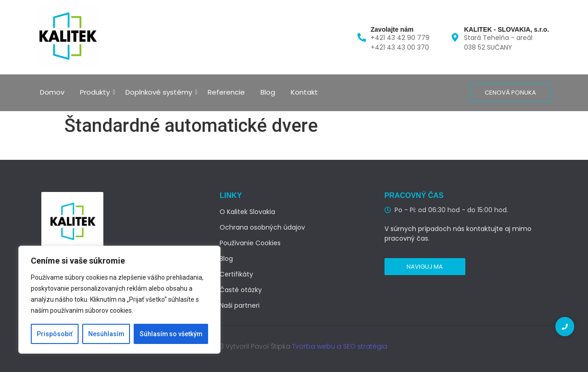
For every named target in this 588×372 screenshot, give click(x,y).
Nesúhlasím (106, 334)
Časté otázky (241, 290)
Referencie (226, 92)
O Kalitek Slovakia (247, 212)
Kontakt (304, 92)
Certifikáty (236, 274)
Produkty (96, 92)
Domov (52, 92)
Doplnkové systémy (160, 92)
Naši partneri (240, 305)
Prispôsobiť (55, 334)
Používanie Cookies (250, 243)
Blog (268, 92)
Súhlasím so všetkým (171, 334)
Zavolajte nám (392, 29)
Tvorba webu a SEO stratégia (340, 346)
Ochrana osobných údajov (262, 227)
